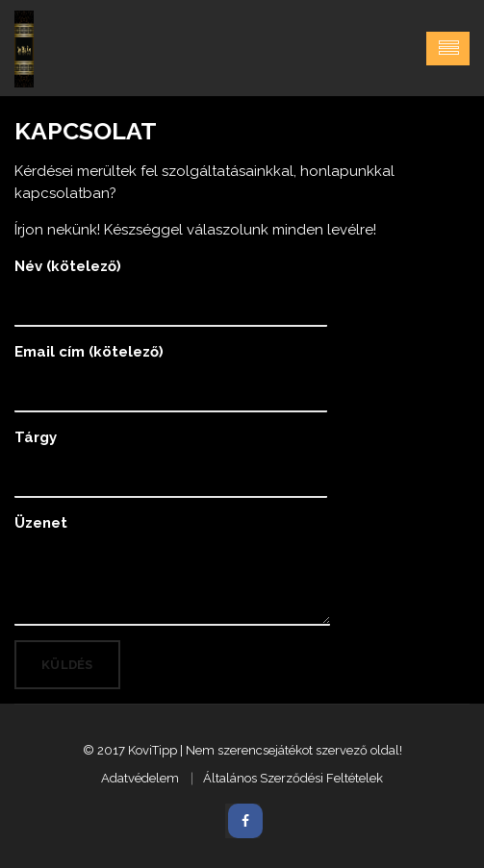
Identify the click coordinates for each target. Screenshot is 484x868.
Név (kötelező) (171, 284)
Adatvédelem (140, 778)
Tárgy (171, 455)
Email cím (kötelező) (171, 369)
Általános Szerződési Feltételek (293, 778)
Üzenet (172, 569)
